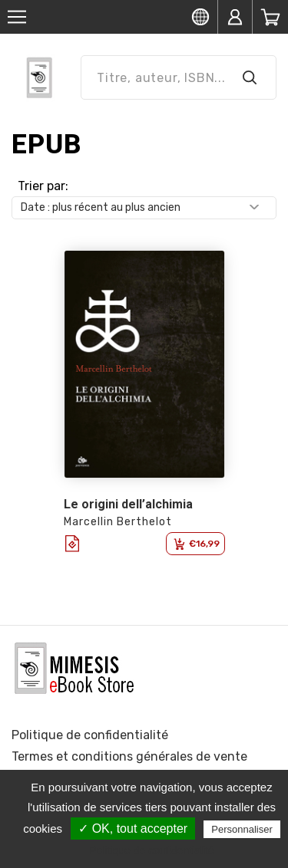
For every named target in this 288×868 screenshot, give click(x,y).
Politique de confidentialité (90, 735)
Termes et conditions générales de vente (129, 756)
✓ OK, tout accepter (133, 829)
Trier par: (43, 186)
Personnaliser (242, 829)
